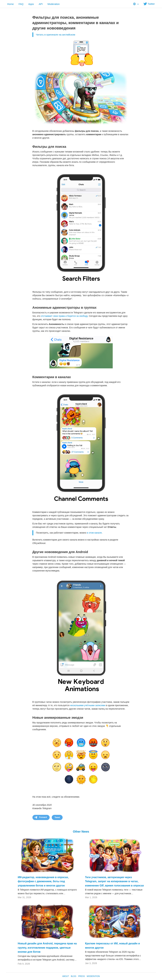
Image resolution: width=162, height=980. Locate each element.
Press (81, 976)
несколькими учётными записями (88, 705)
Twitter (149, 4)
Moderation (54, 4)
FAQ (21, 4)
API (41, 4)
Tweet (57, 817)
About (66, 976)
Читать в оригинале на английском (56, 35)
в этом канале (94, 533)
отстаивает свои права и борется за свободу (64, 316)
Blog (74, 976)
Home (11, 4)
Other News (81, 832)
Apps (31, 4)
